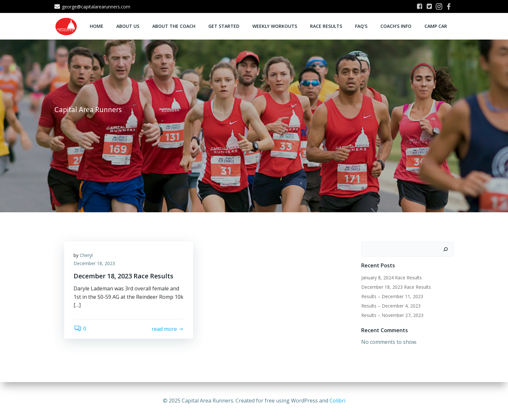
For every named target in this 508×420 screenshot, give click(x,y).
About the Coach (174, 26)
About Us (128, 26)
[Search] (445, 249)
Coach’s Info (396, 26)
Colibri (337, 401)
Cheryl (87, 256)
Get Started (224, 26)
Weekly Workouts (275, 26)
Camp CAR (436, 26)
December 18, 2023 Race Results (396, 287)
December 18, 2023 (95, 264)
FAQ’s (361, 26)
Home (97, 26)
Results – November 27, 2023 (392, 315)
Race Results (326, 26)
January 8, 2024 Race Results (392, 278)
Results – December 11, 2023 (392, 296)
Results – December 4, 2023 (391, 306)
